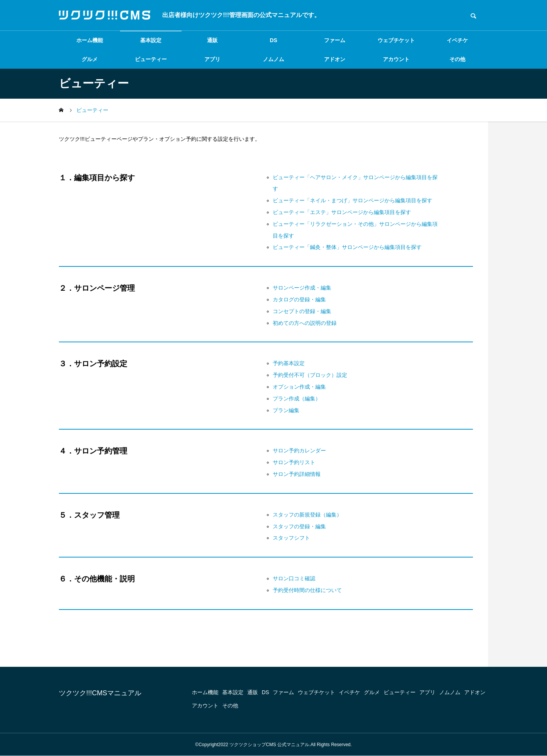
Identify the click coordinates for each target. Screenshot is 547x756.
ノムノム (273, 59)
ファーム (335, 40)
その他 (457, 59)
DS (273, 40)
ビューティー (151, 59)
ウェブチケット (396, 40)
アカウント (396, 59)
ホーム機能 (90, 40)
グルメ (90, 59)
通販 (212, 40)
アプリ (212, 59)
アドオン (335, 59)
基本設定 (151, 40)
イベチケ (457, 40)
